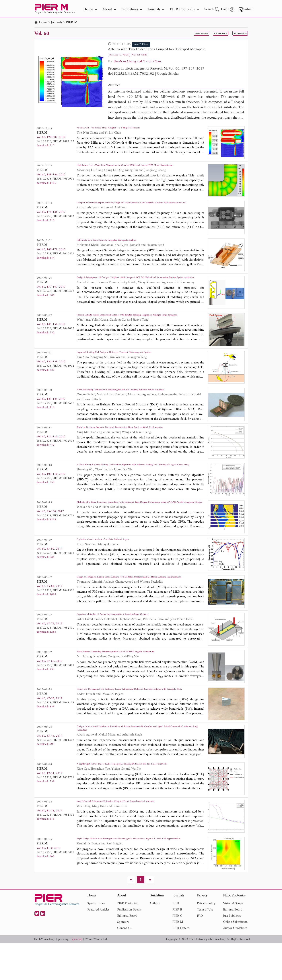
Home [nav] (90, 9)
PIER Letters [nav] (181, 965)
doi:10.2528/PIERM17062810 (55, 655)
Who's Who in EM (96, 976)
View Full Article (152, 55)
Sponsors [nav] (123, 959)
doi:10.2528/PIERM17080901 (55, 179)
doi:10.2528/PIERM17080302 (55, 296)
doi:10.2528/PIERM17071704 (55, 538)
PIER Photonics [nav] (184, 9)
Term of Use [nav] (205, 947)
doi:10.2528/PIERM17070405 (55, 887)
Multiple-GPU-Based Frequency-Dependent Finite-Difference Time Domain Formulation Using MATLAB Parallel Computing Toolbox (140, 528)
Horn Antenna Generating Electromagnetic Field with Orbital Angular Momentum (135, 680)
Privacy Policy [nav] (206, 940)
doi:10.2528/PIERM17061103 (55, 729)
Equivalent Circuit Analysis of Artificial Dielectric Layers (117, 565)
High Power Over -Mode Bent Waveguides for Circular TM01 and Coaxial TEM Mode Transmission (140, 169)
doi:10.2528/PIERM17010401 (55, 259)
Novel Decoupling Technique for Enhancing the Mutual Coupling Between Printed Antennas (136, 403)
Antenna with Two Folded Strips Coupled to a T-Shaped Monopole (156, 49)
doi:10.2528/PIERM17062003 (55, 336)
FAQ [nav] (200, 953)
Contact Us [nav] (124, 965)
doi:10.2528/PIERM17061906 (55, 615)
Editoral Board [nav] (233, 947)
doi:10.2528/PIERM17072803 (55, 219)
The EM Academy (44, 976)
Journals (57, 23)
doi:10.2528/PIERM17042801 (55, 577)
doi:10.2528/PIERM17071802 (55, 498)
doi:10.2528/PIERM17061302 (55, 769)
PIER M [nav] (178, 959)
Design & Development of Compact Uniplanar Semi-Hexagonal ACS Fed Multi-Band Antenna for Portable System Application (137, 286)
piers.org (63, 976)
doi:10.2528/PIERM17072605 (55, 458)
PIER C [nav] (177, 953)
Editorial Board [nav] (127, 953)
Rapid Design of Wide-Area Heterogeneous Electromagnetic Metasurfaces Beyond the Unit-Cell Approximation (138, 877)
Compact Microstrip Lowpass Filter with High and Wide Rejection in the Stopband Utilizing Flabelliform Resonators (136, 209)
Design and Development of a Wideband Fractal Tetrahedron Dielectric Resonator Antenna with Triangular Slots (135, 720)
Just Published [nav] (232, 953)
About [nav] (109, 9)
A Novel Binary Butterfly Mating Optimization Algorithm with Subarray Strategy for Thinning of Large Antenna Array (138, 488)
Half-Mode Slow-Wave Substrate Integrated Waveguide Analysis (122, 246)
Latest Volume (179, 34)
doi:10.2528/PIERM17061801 (55, 849)
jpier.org (77, 976)
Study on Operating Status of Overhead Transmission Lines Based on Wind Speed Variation (135, 448)
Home (43, 23)
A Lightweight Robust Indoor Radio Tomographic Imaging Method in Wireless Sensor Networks (138, 799)
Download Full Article (124, 55)
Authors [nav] (155, 940)
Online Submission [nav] (235, 959)
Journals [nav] (156, 9)
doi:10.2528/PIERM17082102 (131, 74)
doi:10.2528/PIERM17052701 (55, 809)
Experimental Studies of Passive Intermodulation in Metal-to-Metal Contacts (131, 642)
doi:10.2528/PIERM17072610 (55, 413)
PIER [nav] (176, 940)
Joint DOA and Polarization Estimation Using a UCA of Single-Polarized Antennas (136, 837)
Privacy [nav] (202, 933)
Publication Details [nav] (129, 947)
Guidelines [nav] (132, 9)
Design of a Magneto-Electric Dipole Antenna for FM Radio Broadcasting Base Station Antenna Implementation (139, 605)
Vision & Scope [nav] (233, 940)
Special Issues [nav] (96, 940)
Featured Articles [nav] (98, 947)
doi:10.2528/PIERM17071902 (55, 376)
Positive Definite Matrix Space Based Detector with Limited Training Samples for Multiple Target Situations (135, 326)
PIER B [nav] (177, 947)
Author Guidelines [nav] (235, 965)
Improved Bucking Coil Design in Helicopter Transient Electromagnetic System (133, 363)
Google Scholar (168, 74)
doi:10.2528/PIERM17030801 (55, 692)
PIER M (72, 23)
